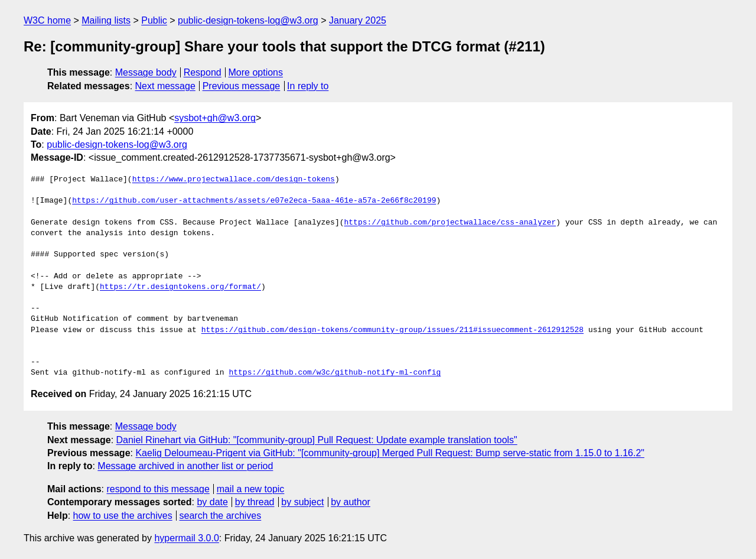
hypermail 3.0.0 (186, 538)
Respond (203, 72)
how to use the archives (123, 516)
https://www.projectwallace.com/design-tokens (234, 180)
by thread (255, 502)
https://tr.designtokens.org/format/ (180, 287)
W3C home (47, 20)
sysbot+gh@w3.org (215, 118)
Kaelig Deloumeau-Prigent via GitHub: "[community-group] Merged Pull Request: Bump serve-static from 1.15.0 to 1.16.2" (390, 453)
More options (256, 72)
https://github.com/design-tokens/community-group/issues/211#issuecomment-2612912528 (392, 330)
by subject (302, 502)
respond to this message (158, 489)
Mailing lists (106, 20)
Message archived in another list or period (185, 466)
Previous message (242, 86)
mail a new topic (251, 489)
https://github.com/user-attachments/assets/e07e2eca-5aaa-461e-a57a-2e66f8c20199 (254, 201)
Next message (165, 86)
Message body (146, 72)
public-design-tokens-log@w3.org (248, 20)
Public (154, 20)
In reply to (308, 86)
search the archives (221, 516)
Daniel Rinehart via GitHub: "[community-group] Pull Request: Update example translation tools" (317, 440)
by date (212, 502)
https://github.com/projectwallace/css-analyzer (450, 223)
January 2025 (358, 20)
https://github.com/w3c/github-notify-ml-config (335, 373)
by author (351, 502)
